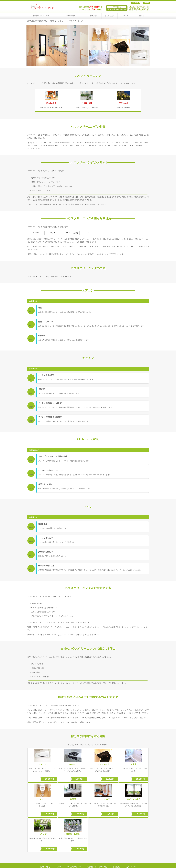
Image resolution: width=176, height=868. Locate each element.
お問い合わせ (136, 3)
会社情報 (146, 3)
